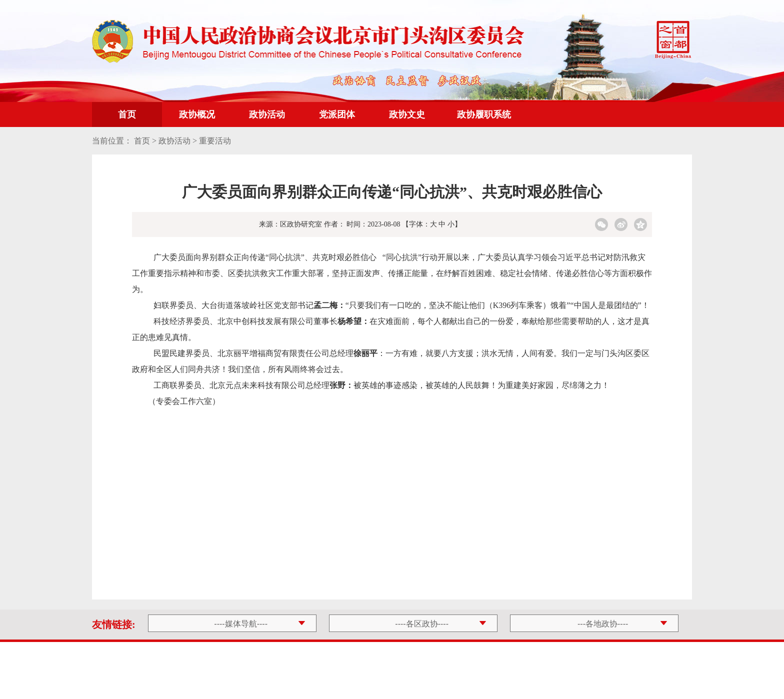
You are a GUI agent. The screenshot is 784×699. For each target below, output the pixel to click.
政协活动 (267, 114)
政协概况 (197, 114)
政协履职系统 (484, 114)
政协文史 (407, 114)
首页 (127, 114)
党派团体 (337, 114)
